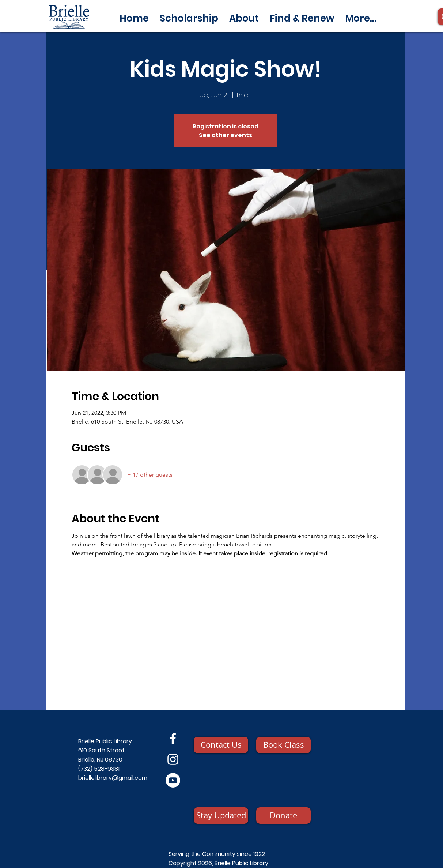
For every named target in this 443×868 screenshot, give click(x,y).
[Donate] (283, 816)
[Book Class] (283, 745)
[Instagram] (173, 759)
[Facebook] (173, 739)
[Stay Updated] (221, 816)
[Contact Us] (221, 745)
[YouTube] (173, 780)
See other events (226, 135)
